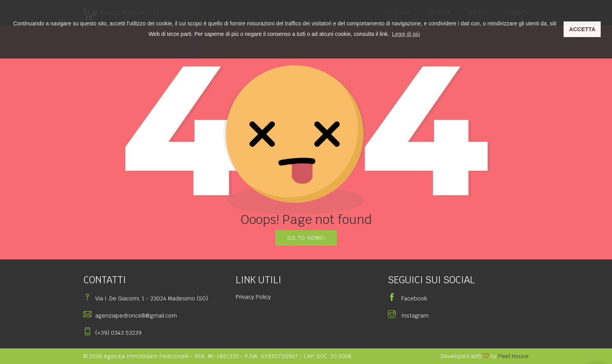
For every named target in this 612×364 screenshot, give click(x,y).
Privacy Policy (253, 297)
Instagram (408, 316)
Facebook (407, 298)
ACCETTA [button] (582, 29)
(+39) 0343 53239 (118, 333)
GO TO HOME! (306, 238)
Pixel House (513, 356)
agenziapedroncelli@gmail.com (136, 316)
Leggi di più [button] (406, 34)
